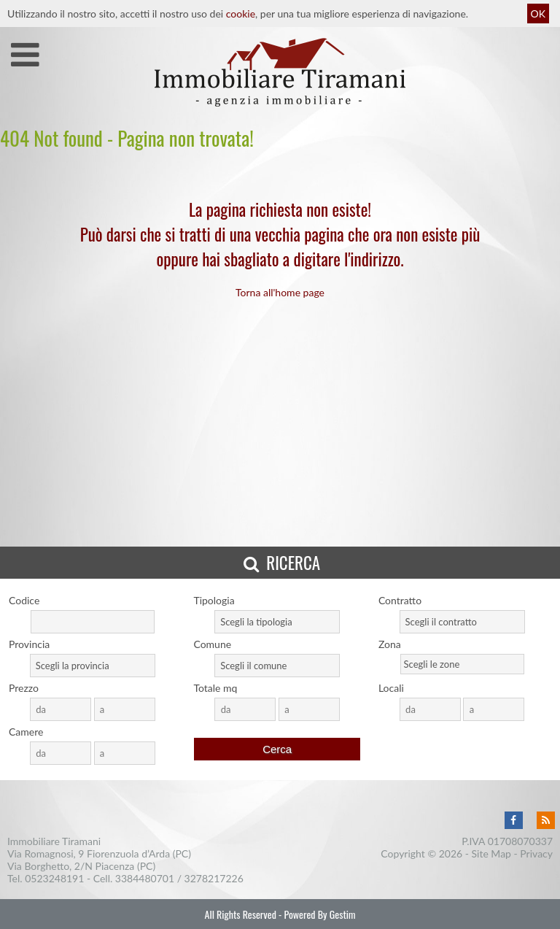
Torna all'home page (280, 292)
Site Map (491, 853)
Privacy (536, 853)
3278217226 (214, 878)
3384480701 (145, 878)
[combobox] (277, 622)
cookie (241, 14)
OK (538, 14)
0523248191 (54, 878)
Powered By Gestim (319, 914)
